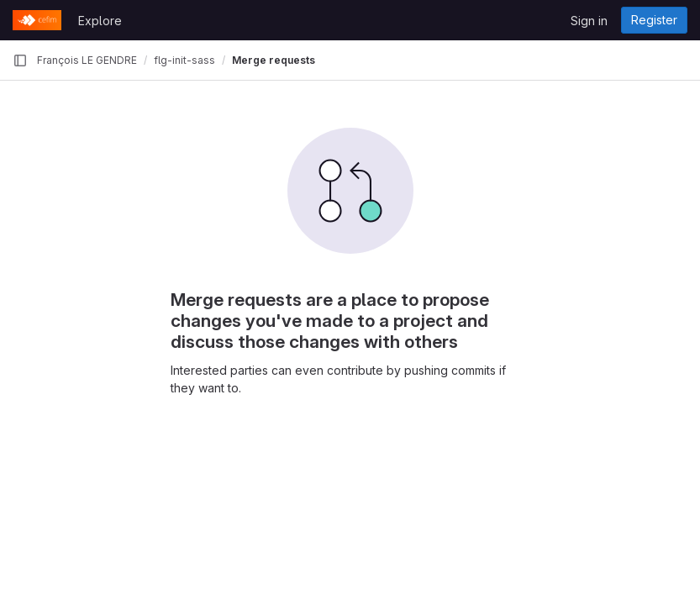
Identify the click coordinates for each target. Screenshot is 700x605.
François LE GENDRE (87, 60)
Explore (100, 21)
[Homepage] (37, 20)
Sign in (589, 21)
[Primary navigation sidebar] (20, 60)
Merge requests (274, 60)
